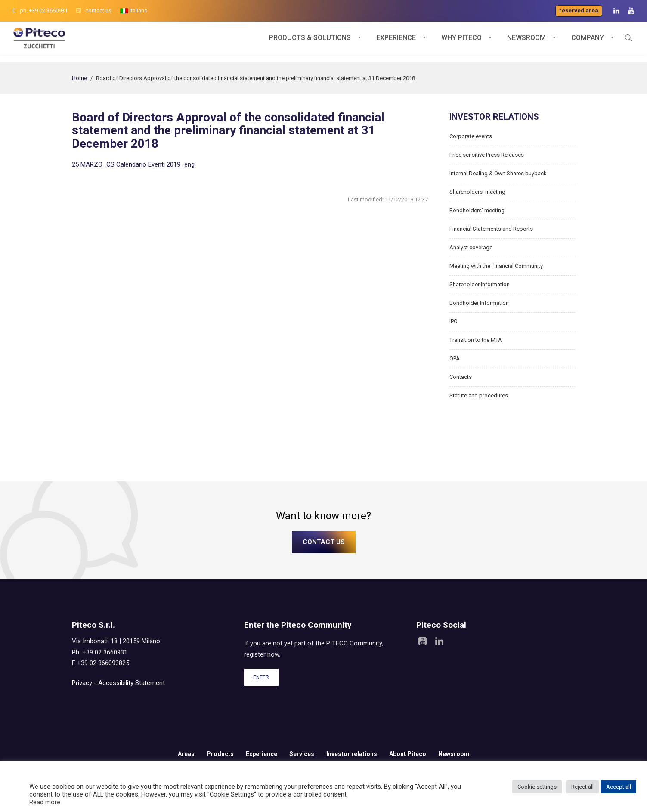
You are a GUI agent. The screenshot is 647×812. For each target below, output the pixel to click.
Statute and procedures (479, 395)
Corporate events (471, 136)
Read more (45, 802)
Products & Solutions (310, 42)
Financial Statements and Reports (491, 229)
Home (79, 78)
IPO (454, 321)
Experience (396, 42)
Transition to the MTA (476, 340)
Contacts (461, 377)
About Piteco (408, 754)
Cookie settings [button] (537, 787)
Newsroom (526, 42)
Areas (186, 754)
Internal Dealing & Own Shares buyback (498, 173)
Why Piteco (461, 42)
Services (302, 754)
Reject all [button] (582, 787)
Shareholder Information (480, 284)
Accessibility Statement (132, 683)
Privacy (82, 683)
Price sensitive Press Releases (487, 155)
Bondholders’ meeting (477, 210)
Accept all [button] (619, 787)
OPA (455, 358)
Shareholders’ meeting (477, 192)
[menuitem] (134, 11)
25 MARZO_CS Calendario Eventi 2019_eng (133, 164)
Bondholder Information (479, 303)
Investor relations (352, 754)
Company (588, 42)
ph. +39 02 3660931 (40, 11)
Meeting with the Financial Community (496, 266)
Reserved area (579, 11)
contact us (94, 11)
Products (220, 754)
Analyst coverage (471, 247)
